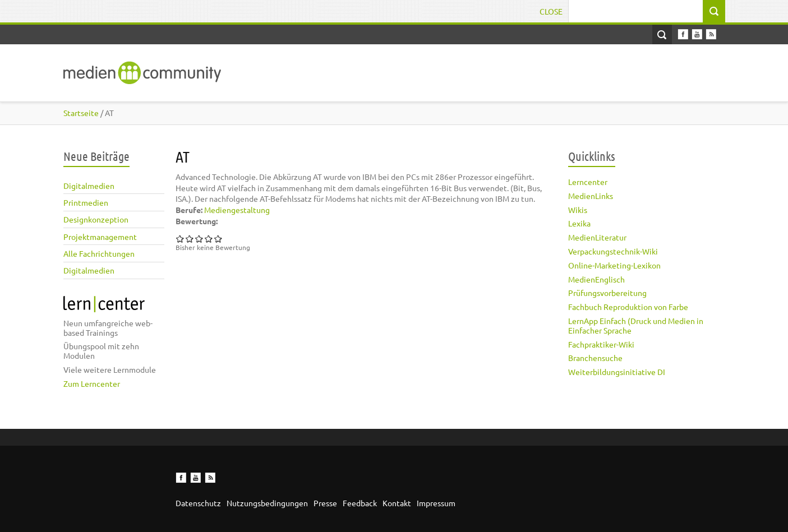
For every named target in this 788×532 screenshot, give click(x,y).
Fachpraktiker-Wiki (601, 344)
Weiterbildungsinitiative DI (617, 372)
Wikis (578, 210)
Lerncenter (588, 182)
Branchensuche (595, 358)
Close (551, 11)
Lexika (579, 223)
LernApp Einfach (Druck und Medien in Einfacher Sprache (636, 325)
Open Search (662, 34)
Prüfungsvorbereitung (607, 293)
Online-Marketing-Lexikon (614, 265)
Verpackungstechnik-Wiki (613, 251)
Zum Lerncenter (92, 383)
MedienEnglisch (596, 279)
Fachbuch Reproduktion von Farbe (628, 307)
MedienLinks (591, 196)
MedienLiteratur (597, 237)
